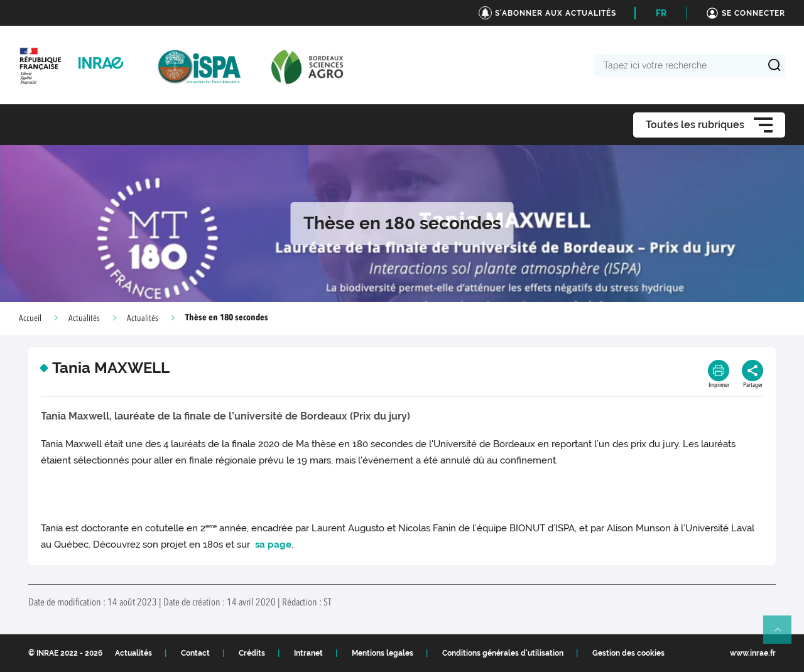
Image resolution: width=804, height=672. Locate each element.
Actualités (84, 318)
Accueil (30, 318)
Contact (195, 653)
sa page (272, 545)
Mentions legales (383, 653)
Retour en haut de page (783, 635)
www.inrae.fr (753, 653)
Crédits (252, 653)
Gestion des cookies (628, 653)
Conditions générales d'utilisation (503, 653)
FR (661, 13)
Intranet (308, 653)
